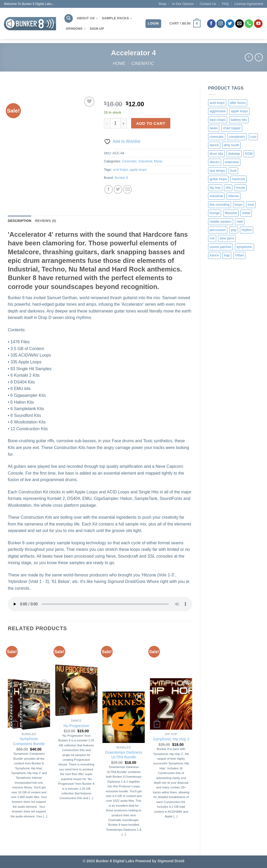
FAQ (225, 4)
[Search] (69, 18)
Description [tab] (20, 221)
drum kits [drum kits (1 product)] (216, 154)
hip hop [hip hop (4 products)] (215, 188)
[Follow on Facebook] (211, 24)
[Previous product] (259, 57)
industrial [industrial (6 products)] (216, 196)
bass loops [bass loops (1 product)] (218, 120)
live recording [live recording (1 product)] (220, 205)
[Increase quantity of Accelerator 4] (124, 123)
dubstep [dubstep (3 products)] (234, 154)
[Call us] (249, 24)
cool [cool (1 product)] (253, 137)
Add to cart (151, 123)
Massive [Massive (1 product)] (231, 213)
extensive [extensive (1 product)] (232, 162)
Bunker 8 (121, 178)
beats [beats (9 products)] (214, 128)
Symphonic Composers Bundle (29, 741)
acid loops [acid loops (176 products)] (217, 103)
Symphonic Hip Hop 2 (171, 739)
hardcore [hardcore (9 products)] (239, 179)
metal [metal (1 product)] (246, 213)
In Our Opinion (183, 4)
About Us (87, 18)
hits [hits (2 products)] (228, 188)
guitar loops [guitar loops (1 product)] (218, 179)
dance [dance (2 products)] (214, 145)
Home (119, 64)
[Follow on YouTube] (258, 24)
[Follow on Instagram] (221, 24)
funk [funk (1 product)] (233, 171)
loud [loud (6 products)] (251, 205)
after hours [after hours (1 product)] (238, 103)
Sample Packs (117, 18)
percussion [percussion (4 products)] (218, 230)
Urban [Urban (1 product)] (239, 255)
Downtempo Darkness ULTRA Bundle (124, 755)
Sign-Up (97, 29)
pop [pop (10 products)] (233, 230)
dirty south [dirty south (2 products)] (231, 145)
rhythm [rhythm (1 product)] (247, 230)
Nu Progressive (76, 726)
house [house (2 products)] (241, 188)
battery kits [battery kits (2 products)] (239, 120)
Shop (162, 4)
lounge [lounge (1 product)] (215, 213)
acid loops (120, 170)
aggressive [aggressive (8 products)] (218, 111)
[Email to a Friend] (127, 189)
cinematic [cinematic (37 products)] (217, 137)
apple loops (138, 170)
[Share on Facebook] (109, 189)
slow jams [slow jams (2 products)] (227, 238)
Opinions (76, 29)
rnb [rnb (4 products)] (212, 238)
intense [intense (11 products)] (233, 196)
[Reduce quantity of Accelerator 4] (107, 123)
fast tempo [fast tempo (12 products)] (217, 171)
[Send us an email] (239, 24)
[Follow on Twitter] (230, 24)
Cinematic (143, 64)
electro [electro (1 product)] (215, 162)
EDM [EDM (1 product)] (249, 154)
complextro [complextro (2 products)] (237, 137)
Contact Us (208, 4)
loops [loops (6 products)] (239, 205)
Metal (158, 161)
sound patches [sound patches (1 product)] (220, 247)
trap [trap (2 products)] (227, 255)
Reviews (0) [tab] (45, 221)
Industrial (145, 161)
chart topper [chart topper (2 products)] (232, 128)
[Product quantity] (116, 123)
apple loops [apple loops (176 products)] (239, 111)
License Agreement (249, 4)
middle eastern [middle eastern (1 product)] (221, 222)
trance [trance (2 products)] (214, 255)
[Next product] (249, 57)
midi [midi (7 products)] (239, 222)
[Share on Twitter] (118, 189)
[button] (185, 24)
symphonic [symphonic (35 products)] (244, 247)
